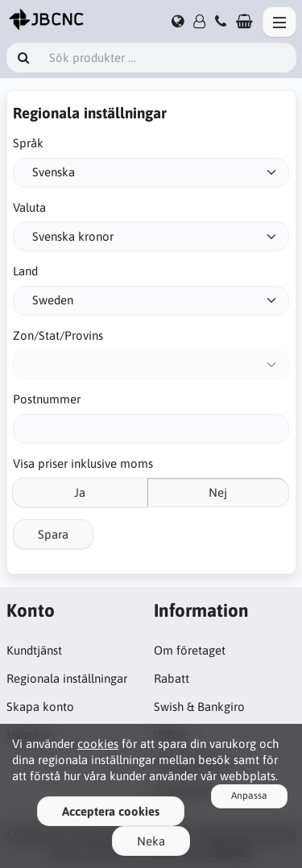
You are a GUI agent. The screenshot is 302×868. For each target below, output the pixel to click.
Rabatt (172, 678)
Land (25, 271)
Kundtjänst (34, 650)
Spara (53, 534)
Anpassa (249, 796)
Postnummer (47, 399)
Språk (28, 143)
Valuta (29, 207)
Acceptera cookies (111, 811)
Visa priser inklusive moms (83, 463)
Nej (218, 492)
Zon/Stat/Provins (58, 335)
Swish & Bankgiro (199, 707)
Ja (80, 492)
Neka (151, 841)
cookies (98, 744)
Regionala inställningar (67, 678)
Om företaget (190, 650)
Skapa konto (40, 707)
